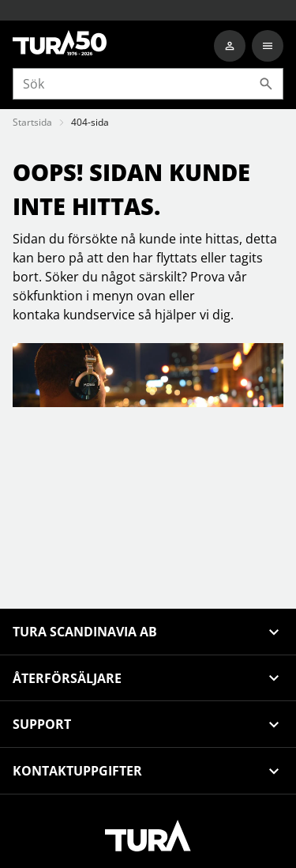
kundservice (99, 315)
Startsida (32, 122)
